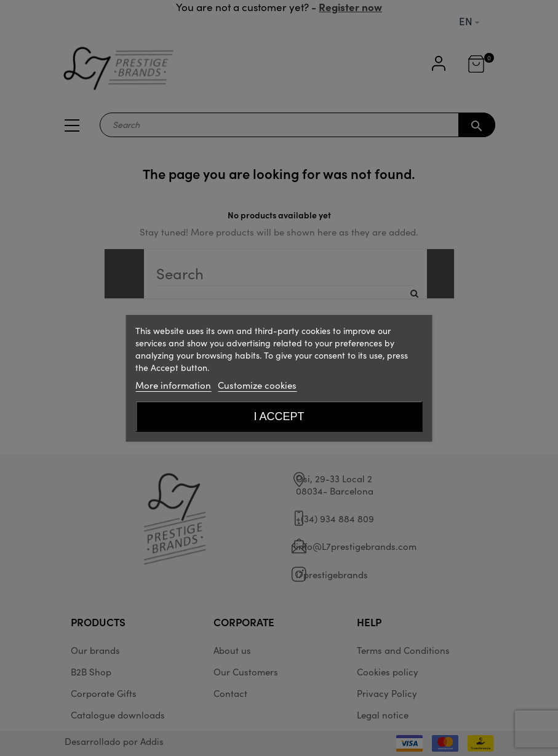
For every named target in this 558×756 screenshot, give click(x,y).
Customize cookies (257, 385)
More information (173, 385)
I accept (279, 416)
